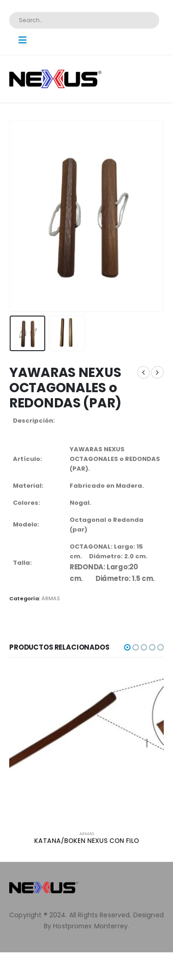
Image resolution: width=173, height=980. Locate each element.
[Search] (146, 20)
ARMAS (51, 598)
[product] (86, 746)
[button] (127, 647)
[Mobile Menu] (26, 40)
